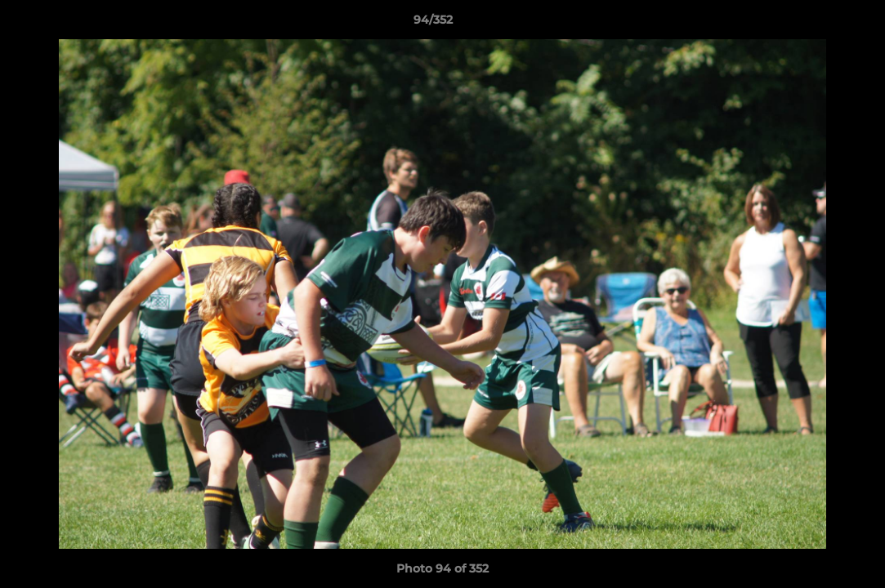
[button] (816, 24)
